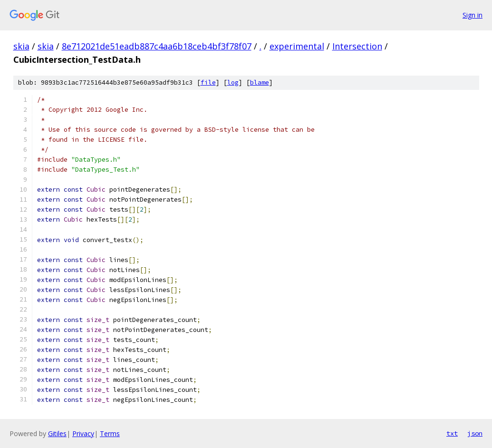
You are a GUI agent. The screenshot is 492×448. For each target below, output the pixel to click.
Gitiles (57, 433)
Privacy (83, 433)
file (208, 83)
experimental (297, 46)
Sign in (473, 15)
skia (21, 46)
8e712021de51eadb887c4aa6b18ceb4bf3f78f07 (157, 46)
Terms (110, 433)
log (233, 83)
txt (452, 433)
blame (260, 83)
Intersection (357, 46)
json (475, 433)
